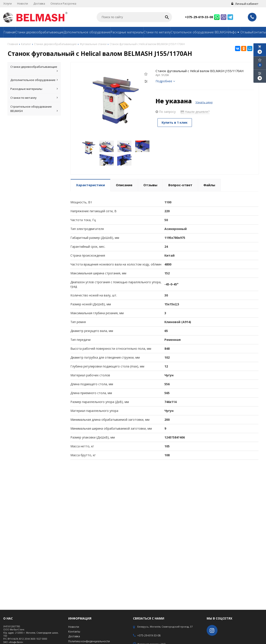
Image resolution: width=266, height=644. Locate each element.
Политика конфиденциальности (89, 641)
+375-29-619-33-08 (199, 17)
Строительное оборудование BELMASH (199, 32)
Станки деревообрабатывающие (40, 32)
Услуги (7, 4)
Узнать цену (204, 102)
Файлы (209, 185)
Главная (9, 32)
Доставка (39, 4)
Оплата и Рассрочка (63, 4)
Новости (23, 4)
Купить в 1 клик (175, 122)
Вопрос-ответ (180, 185)
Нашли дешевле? (195, 112)
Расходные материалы (127, 32)
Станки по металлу (157, 32)
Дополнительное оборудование (87, 32)
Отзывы (246, 32)
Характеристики (90, 185)
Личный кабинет (245, 4)
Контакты (259, 32)
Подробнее (165, 81)
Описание (124, 185)
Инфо (234, 32)
